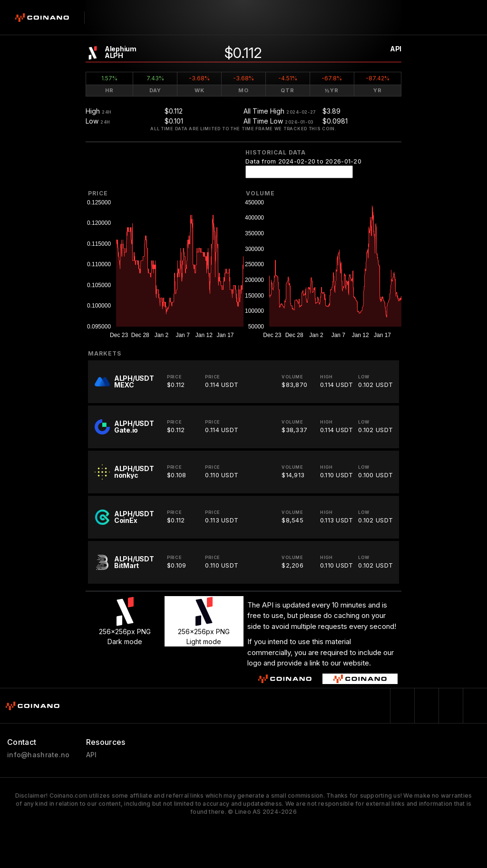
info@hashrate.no (38, 755)
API (396, 49)
